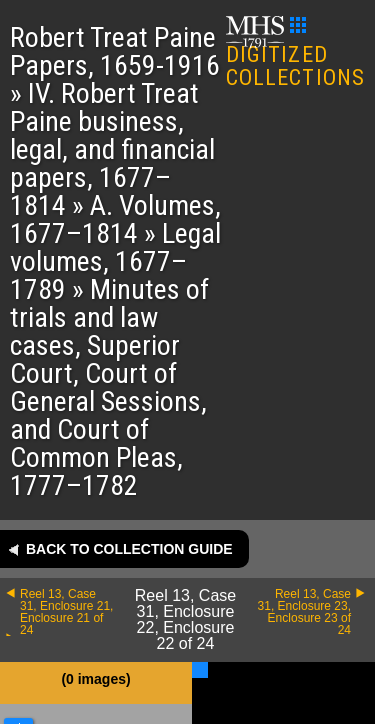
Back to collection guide (129, 549)
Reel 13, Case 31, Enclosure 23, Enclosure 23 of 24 (304, 612)
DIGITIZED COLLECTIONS (295, 53)
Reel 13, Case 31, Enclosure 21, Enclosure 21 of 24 (66, 612)
